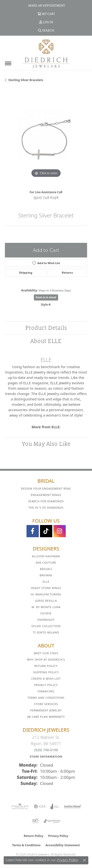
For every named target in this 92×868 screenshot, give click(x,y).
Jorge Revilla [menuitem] (46, 601)
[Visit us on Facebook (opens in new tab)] (33, 531)
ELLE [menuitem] (46, 582)
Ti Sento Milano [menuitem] (46, 632)
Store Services (46, 704)
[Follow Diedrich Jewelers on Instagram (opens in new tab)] (60, 531)
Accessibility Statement (63, 845)
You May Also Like (46, 444)
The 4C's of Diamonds (46, 508)
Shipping (26, 273)
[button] (46, 14)
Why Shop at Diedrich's (46, 659)
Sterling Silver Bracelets (26, 80)
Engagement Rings (46, 495)
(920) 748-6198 (46, 197)
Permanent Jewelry (46, 710)
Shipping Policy (46, 672)
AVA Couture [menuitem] (46, 563)
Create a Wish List (46, 679)
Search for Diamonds (46, 501)
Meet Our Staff (46, 653)
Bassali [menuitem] (46, 569)
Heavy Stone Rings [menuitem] (46, 588)
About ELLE (46, 341)
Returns (67, 273)
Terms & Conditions (26, 845)
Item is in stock (46, 297)
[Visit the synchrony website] (52, 821)
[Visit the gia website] (40, 806)
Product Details (46, 328)
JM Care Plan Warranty (46, 717)
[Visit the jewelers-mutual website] (72, 806)
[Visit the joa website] (55, 806)
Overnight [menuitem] (46, 620)
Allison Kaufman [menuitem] (46, 556)
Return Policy (46, 666)
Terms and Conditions (46, 698)
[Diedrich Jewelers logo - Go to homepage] (46, 54)
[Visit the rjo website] (35, 821)
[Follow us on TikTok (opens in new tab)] (46, 531)
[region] (46, 138)
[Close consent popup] (84, 860)
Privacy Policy (46, 685)
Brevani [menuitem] (46, 575)
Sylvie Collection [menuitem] (46, 626)
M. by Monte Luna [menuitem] (46, 607)
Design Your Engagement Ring (46, 488)
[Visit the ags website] (20, 806)
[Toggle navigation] (8, 63)
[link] (46, 5)
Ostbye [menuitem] (46, 613)
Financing (46, 691)
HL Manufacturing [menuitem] (46, 594)
